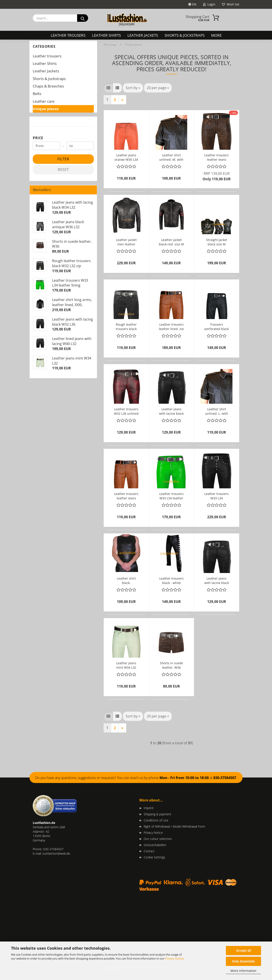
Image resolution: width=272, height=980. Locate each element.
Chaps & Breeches (48, 86)
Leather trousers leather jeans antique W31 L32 (217, 157)
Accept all (244, 950)
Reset (63, 170)
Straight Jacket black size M (217, 242)
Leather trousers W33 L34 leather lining (171, 495)
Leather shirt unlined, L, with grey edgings (217, 411)
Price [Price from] (38, 138)
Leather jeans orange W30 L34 (126, 157)
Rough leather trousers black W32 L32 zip (126, 326)
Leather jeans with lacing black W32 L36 (171, 411)
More (216, 35)
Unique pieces (46, 109)
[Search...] (83, 18)
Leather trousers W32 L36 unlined (126, 411)
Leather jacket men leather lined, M (126, 242)
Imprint (149, 808)
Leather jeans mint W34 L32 (126, 665)
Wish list (231, 4)
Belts (37, 94)
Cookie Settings (154, 857)
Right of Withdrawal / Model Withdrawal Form (174, 826)
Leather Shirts (106, 35)
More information (243, 971)
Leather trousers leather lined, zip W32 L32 (171, 326)
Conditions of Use (156, 820)
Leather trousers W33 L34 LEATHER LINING (217, 495)
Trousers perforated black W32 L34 (217, 326)
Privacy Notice (174, 958)
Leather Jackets (143, 35)
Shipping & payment (157, 814)
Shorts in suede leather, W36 (171, 665)
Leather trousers (68, 35)
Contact (149, 851)
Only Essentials (243, 961)
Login (209, 4)
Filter (63, 159)
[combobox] (133, 88)
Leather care (44, 101)
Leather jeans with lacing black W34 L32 (217, 580)
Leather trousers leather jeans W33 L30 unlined (126, 495)
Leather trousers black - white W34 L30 (171, 580)
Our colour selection (158, 839)
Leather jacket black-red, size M (171, 242)
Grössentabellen (155, 845)
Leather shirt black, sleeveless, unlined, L (126, 580)
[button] (108, 88)
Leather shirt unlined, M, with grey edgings (171, 157)
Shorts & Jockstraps (185, 35)
